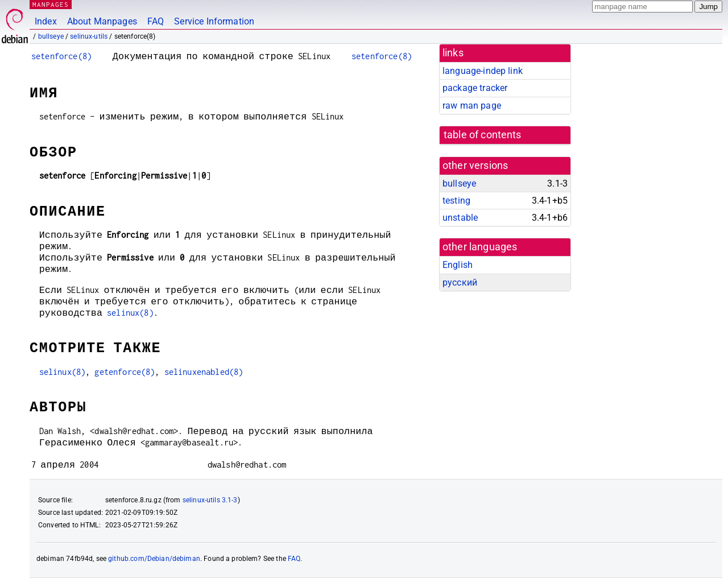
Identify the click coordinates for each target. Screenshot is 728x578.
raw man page (472, 106)
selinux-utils (89, 36)
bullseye (51, 36)
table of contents (483, 135)
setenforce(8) (61, 56)
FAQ (156, 21)
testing (456, 201)
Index (46, 21)
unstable (460, 218)
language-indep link (483, 71)
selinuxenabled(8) (204, 372)
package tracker (475, 88)
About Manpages (102, 21)
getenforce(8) (125, 372)
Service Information (214, 21)
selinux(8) (130, 313)
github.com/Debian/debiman (154, 559)
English (458, 265)
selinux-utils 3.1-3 (210, 500)
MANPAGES (51, 4)
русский (460, 282)
